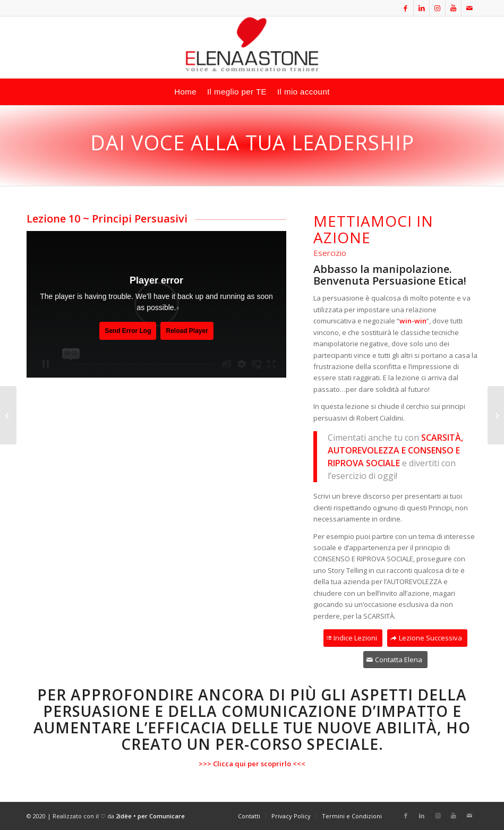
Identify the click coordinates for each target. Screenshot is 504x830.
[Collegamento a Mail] (469, 8)
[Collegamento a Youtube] (453, 8)
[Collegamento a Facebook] (405, 8)
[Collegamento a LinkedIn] (421, 8)
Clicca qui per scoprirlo (252, 764)
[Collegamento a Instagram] (437, 8)
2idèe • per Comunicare (150, 816)
